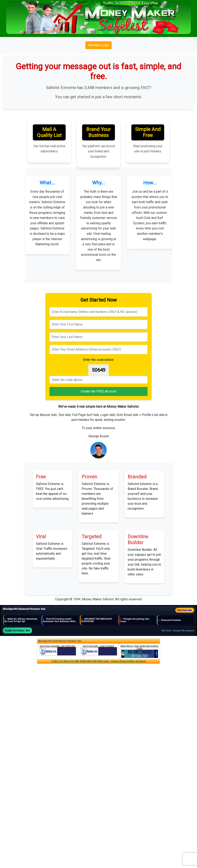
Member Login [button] (98, 45)
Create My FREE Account (99, 391)
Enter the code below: (99, 360)
